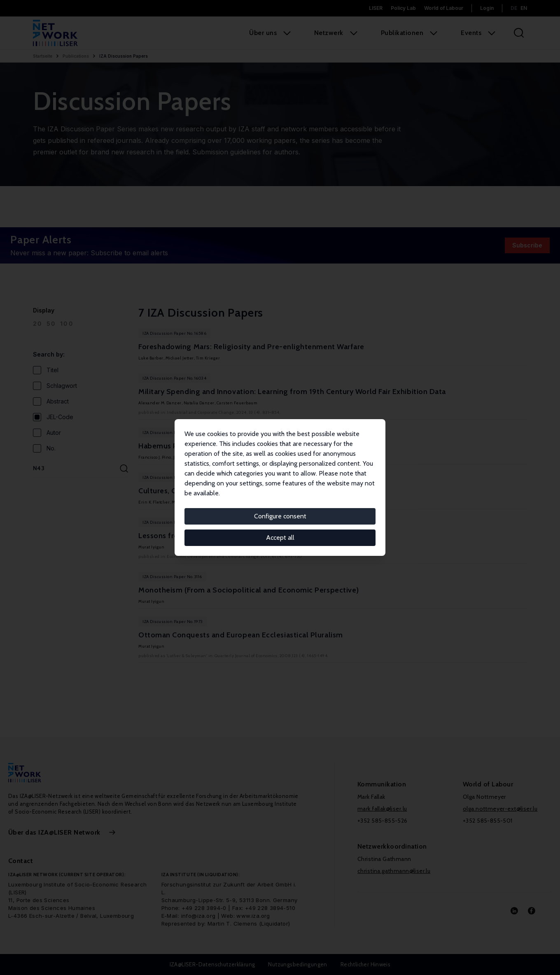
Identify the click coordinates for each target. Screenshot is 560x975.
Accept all (280, 538)
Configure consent (280, 516)
